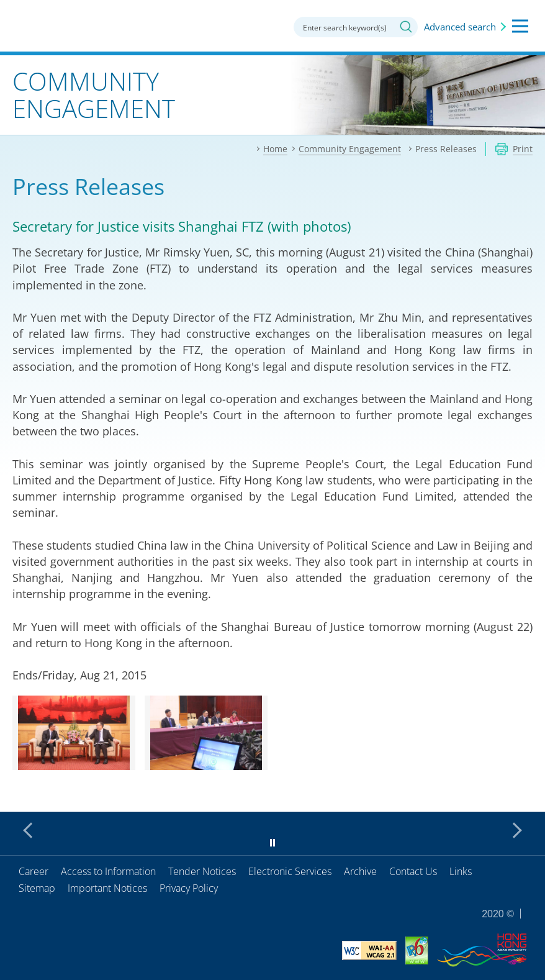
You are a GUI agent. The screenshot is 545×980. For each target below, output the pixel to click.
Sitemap (37, 888)
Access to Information (108, 871)
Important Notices (107, 888)
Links (461, 871)
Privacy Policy (189, 888)
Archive (360, 871)
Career (34, 871)
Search (406, 27)
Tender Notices (202, 871)
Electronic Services (290, 871)
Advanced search (460, 27)
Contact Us (413, 871)
